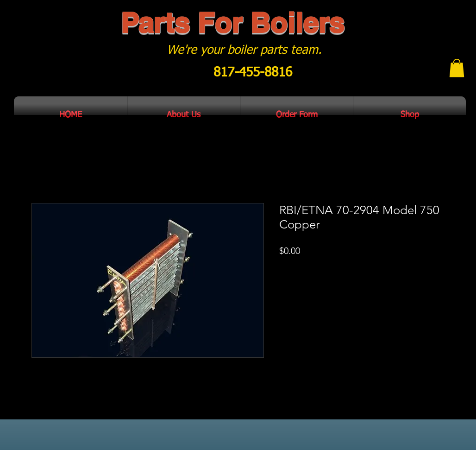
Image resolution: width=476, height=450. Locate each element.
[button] (457, 68)
